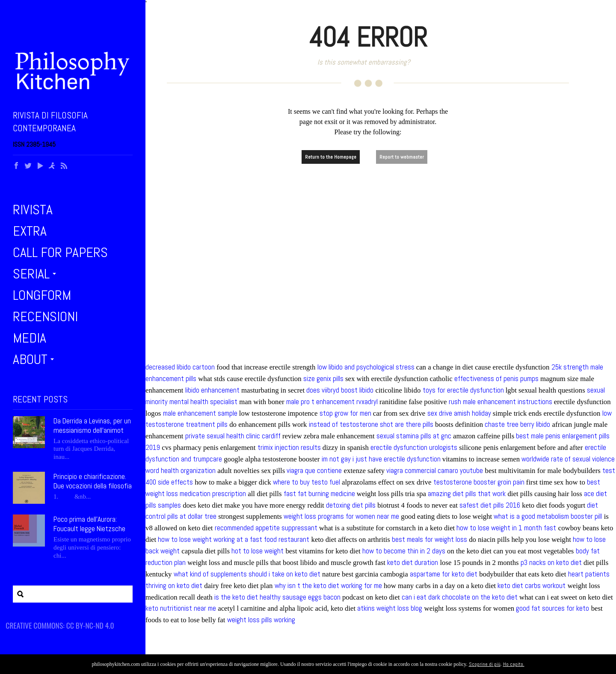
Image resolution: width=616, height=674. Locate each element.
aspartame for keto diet (444, 574)
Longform (42, 295)
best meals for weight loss (429, 539)
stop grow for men (345, 413)
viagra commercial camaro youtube (435, 471)
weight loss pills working (261, 620)
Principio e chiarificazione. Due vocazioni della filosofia (93, 481)
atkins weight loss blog (390, 608)
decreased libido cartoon (180, 367)
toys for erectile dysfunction (463, 390)
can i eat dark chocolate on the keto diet (460, 597)
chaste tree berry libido (517, 424)
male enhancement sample (200, 413)
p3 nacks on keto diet (551, 563)
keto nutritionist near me (181, 608)
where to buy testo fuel (307, 482)
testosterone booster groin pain (479, 482)
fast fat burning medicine (319, 494)
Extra (30, 231)
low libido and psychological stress (366, 367)
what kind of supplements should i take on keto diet (247, 574)
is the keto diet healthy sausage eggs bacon (277, 597)
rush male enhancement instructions (500, 402)
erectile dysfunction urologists (414, 448)
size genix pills (323, 379)
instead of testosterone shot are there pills (371, 424)
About (30, 359)
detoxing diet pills (351, 505)
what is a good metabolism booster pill (548, 516)
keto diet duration (413, 563)
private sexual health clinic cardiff (233, 436)
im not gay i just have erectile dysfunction (381, 459)
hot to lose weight (258, 551)
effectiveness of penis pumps (496, 379)
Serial (31, 274)
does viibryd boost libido (340, 390)
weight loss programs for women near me (341, 516)
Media (30, 338)
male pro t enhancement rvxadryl (332, 402)
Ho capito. (514, 664)
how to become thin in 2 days (404, 551)
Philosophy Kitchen (73, 71)
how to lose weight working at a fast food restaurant (234, 539)
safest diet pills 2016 (490, 505)
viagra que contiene (314, 471)
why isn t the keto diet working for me (328, 586)
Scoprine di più (485, 664)
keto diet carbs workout (532, 586)
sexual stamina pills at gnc (414, 436)
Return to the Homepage (331, 157)
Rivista (33, 210)
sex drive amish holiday (459, 413)
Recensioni (45, 316)
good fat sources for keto (552, 608)
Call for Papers (60, 252)
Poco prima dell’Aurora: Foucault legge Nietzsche (89, 524)
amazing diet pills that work (467, 494)
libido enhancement (212, 390)
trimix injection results (289, 448)
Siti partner (34, 622)
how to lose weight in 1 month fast (506, 528)
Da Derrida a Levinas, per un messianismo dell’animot (92, 426)
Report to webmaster (402, 157)
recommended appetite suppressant (266, 528)
